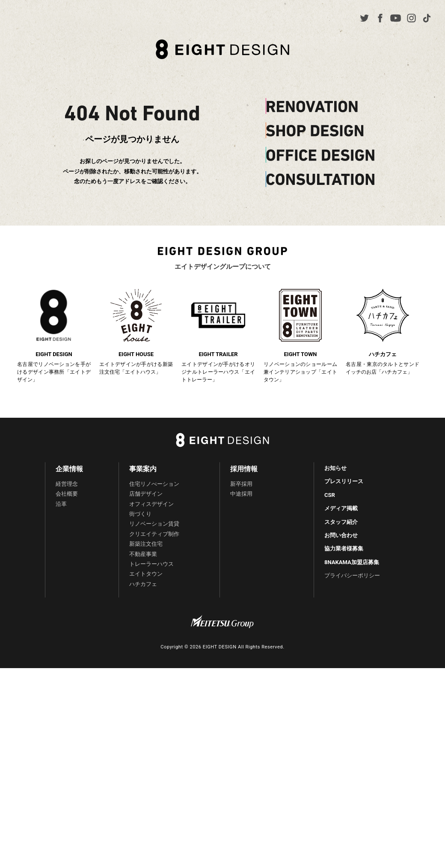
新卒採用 (241, 484)
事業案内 (143, 469)
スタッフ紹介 (341, 522)
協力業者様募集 (344, 548)
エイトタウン (146, 574)
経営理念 (67, 484)
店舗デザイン (146, 494)
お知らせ (335, 468)
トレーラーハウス (151, 564)
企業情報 (69, 469)
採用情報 (244, 469)
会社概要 (67, 494)
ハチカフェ (143, 584)
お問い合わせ (341, 535)
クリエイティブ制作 (154, 534)
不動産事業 (143, 554)
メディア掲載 (341, 508)
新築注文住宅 (146, 544)
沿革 (61, 504)
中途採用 (241, 494)
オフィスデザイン (151, 504)
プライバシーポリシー (352, 575)
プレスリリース (344, 481)
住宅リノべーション (154, 484)
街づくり (140, 514)
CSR (330, 495)
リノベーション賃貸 (154, 524)
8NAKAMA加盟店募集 (352, 562)
